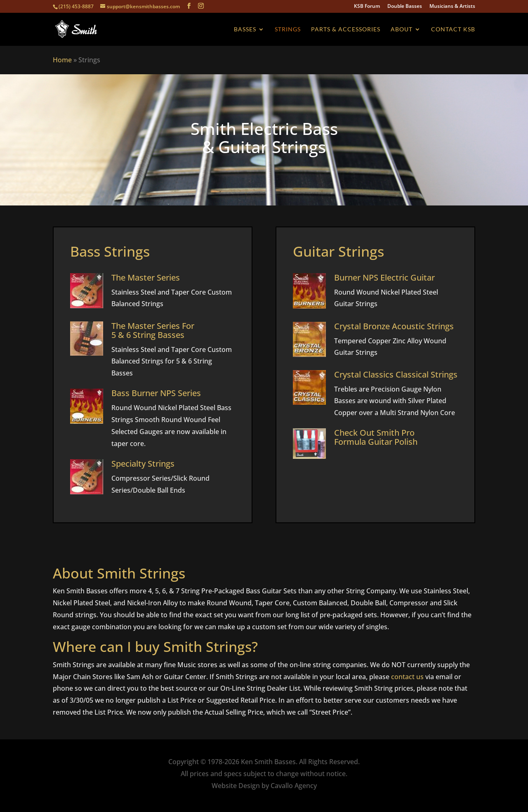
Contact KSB (453, 30)
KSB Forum (367, 7)
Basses (245, 30)
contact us (407, 677)
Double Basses (405, 7)
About (402, 30)
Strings (288, 30)
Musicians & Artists (452, 7)
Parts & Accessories (346, 30)
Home (62, 60)
